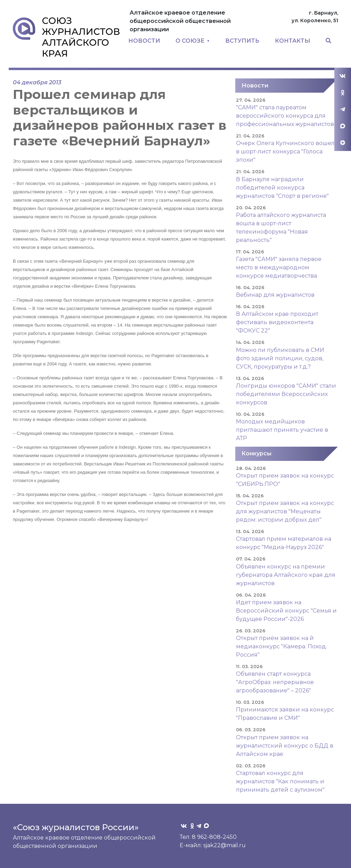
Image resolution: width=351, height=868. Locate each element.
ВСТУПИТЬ (242, 41)
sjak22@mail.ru (225, 845)
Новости (255, 86)
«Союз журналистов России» (76, 827)
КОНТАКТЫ (293, 41)
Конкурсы (256, 453)
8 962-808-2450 (214, 837)
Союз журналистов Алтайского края (66, 37)
